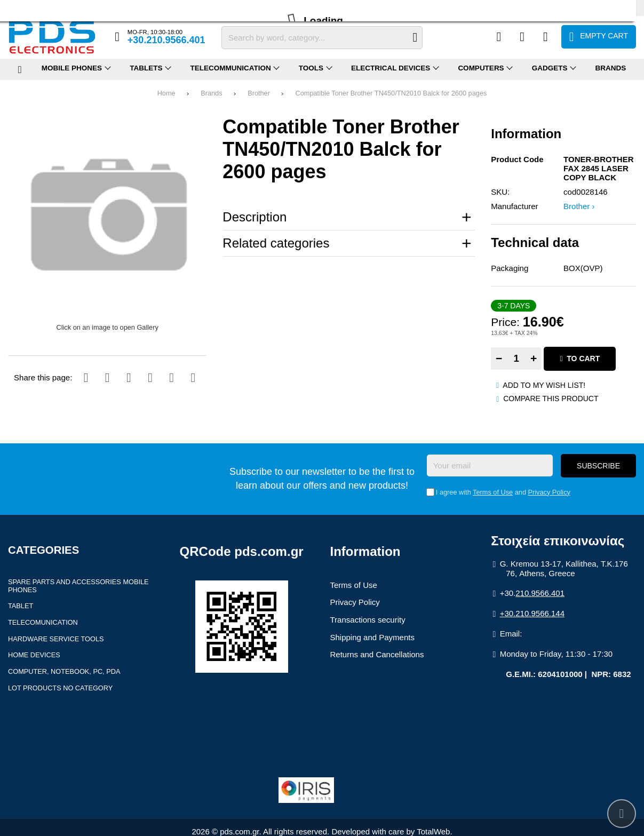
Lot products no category (60, 688)
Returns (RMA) (79, 8)
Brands (211, 93)
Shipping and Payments (372, 637)
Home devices (34, 655)
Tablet (21, 606)
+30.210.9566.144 (532, 613)
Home (166, 93)
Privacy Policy (549, 492)
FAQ (42, 8)
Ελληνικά (585, 7)
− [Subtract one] (499, 358)
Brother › (579, 206)
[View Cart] (599, 37)
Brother (259, 93)
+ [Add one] (534, 358)
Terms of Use (493, 492)
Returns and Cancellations (377, 654)
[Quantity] (516, 359)
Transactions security (368, 620)
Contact (121, 8)
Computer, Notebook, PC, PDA (64, 671)
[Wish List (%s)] (522, 37)
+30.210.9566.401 (166, 40)
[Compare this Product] (499, 37)
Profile (18, 8)
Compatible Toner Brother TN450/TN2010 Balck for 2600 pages (391, 93)
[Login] (546, 37)
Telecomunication (43, 622)
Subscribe (598, 466)
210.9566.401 (540, 593)
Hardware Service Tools (56, 639)
